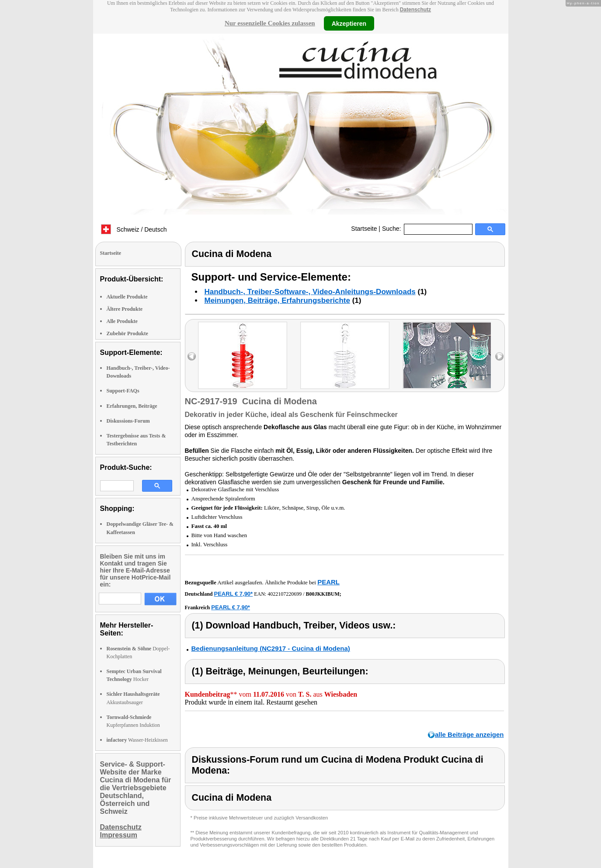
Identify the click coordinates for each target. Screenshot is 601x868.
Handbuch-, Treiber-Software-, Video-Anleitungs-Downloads (310, 292)
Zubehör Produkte (127, 333)
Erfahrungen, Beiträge (132, 406)
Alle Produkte (122, 321)
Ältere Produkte (125, 309)
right (499, 356)
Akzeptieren (349, 23)
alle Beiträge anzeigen (469, 734)
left (192, 356)
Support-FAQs (123, 391)
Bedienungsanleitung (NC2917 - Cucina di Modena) (271, 648)
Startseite (364, 229)
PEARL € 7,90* (234, 594)
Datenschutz (415, 10)
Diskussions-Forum (128, 421)
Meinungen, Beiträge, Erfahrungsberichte (277, 300)
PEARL (328, 582)
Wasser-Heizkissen (137, 740)
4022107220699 (285, 594)
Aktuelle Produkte (127, 297)
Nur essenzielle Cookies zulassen (270, 23)
